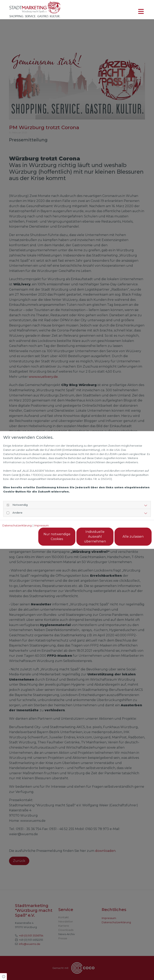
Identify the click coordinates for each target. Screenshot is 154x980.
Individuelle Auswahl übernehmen (95, 537)
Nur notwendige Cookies (57, 537)
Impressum (42, 525)
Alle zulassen (133, 537)
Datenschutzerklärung (17, 525)
